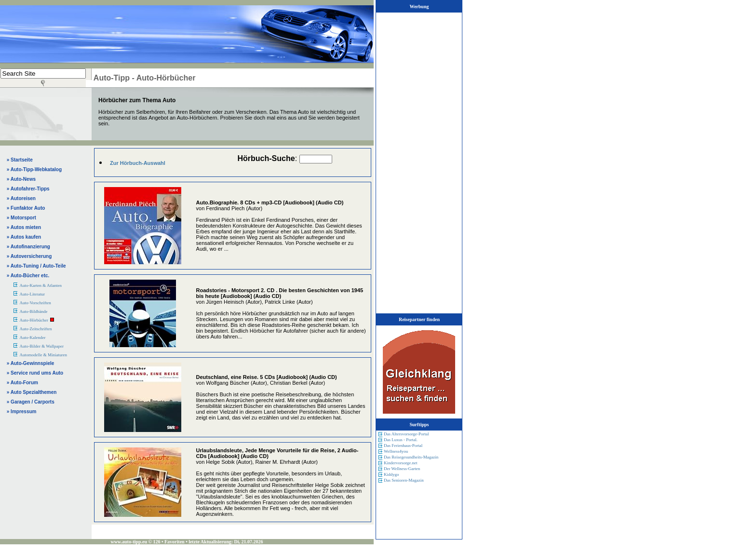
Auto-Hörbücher (34, 320)
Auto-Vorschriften (35, 303)
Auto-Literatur (32, 294)
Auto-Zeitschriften (35, 329)
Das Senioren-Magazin (404, 480)
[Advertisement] (127, 34)
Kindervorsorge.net (401, 463)
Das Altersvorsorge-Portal (406, 434)
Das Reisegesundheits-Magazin (411, 457)
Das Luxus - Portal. (401, 440)
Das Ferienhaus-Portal (403, 445)
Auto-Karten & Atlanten (40, 285)
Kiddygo (391, 474)
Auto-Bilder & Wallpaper (41, 346)
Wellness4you (396, 451)
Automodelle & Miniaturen (43, 355)
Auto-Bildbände (33, 311)
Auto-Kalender (32, 337)
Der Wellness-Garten (402, 469)
